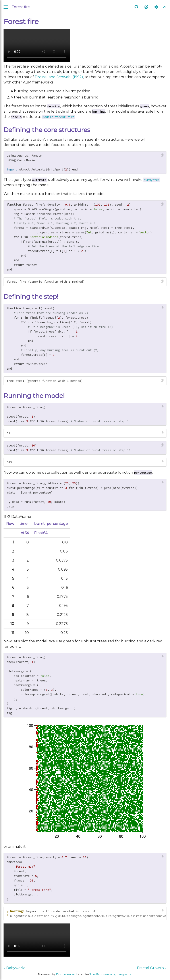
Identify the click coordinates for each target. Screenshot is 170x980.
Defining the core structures (47, 130)
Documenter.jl (67, 974)
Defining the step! (31, 297)
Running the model (34, 396)
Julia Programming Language (110, 974)
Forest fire (21, 22)
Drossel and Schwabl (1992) (59, 77)
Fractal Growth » (152, 968)
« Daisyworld (15, 968)
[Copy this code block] (162, 155)
